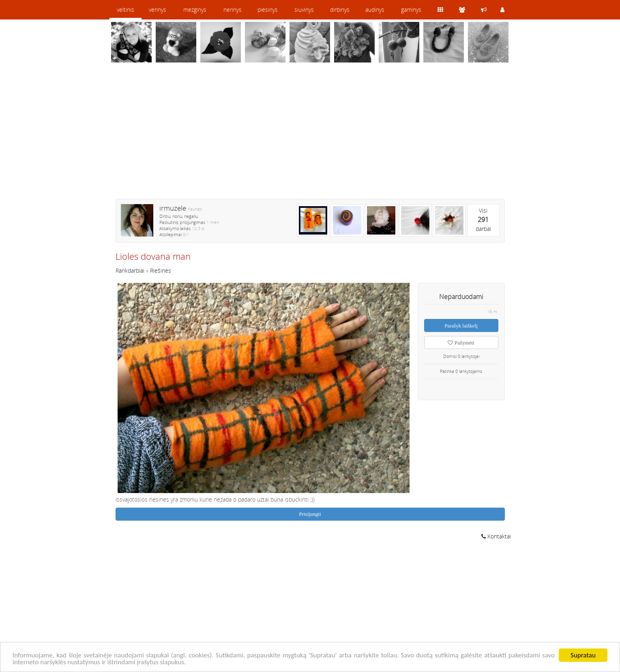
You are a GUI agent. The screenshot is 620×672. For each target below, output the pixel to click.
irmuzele (173, 208)
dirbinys (340, 10)
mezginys (195, 10)
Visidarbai (483, 220)
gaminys (411, 10)
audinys (375, 10)
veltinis (126, 10)
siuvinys (304, 10)
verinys (158, 10)
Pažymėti (461, 343)
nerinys (233, 10)
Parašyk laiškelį (461, 326)
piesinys (268, 10)
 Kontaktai (496, 536)
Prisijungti (310, 514)
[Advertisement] (310, 136)
